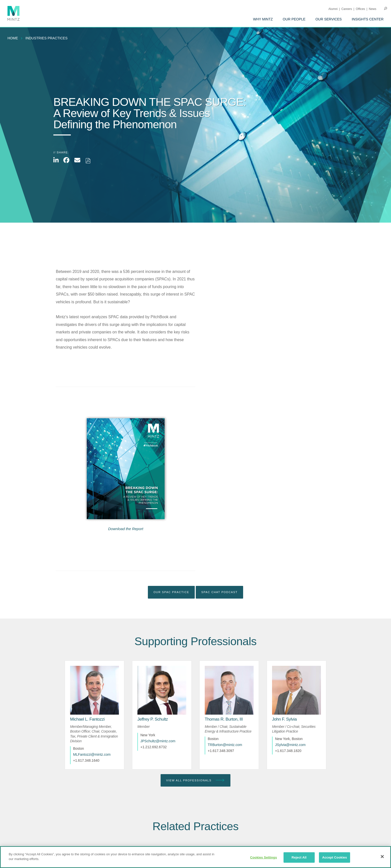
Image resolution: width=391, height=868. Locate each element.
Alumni (333, 9)
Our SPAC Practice (171, 592)
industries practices (47, 38)
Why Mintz (263, 19)
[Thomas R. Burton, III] (224, 719)
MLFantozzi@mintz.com (92, 754)
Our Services (329, 19)
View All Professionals (195, 780)
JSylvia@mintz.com (290, 745)
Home (13, 38)
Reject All (299, 857)
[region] (195, 857)
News (373, 9)
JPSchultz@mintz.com (158, 741)
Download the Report (126, 529)
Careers (347, 9)
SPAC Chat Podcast (219, 592)
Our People (294, 19)
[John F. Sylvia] (284, 719)
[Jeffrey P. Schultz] (153, 719)
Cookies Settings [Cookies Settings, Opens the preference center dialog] (264, 857)
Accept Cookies (335, 857)
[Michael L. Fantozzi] (87, 719)
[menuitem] (263, 19)
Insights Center (368, 19)
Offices (360, 9)
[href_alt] (95, 690)
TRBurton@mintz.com (225, 745)
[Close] (382, 857)
